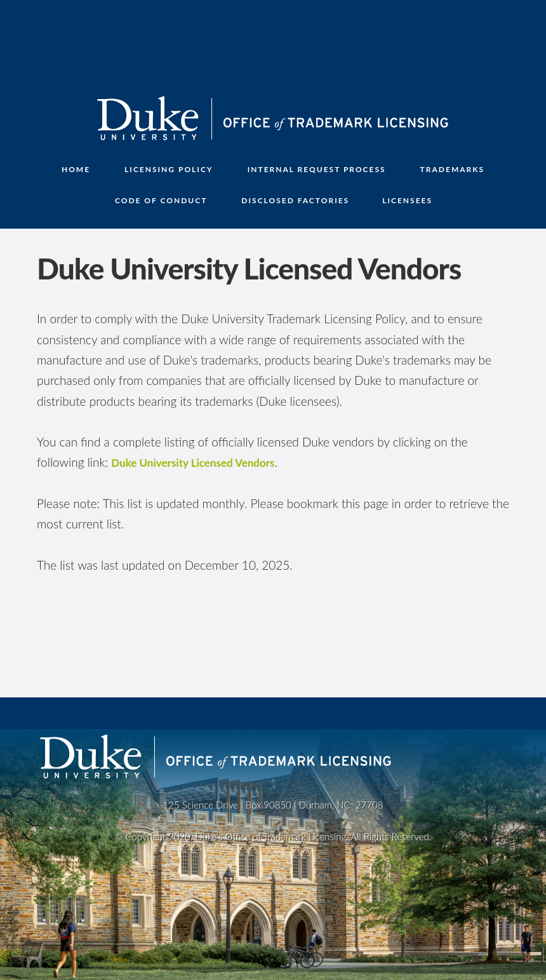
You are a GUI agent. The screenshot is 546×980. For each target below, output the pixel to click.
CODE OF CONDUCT (161, 200)
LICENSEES (407, 200)
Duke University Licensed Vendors (193, 463)
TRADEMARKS (452, 169)
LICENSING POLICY (169, 169)
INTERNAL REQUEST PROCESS (317, 169)
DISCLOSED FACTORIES (295, 200)
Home (76, 169)
